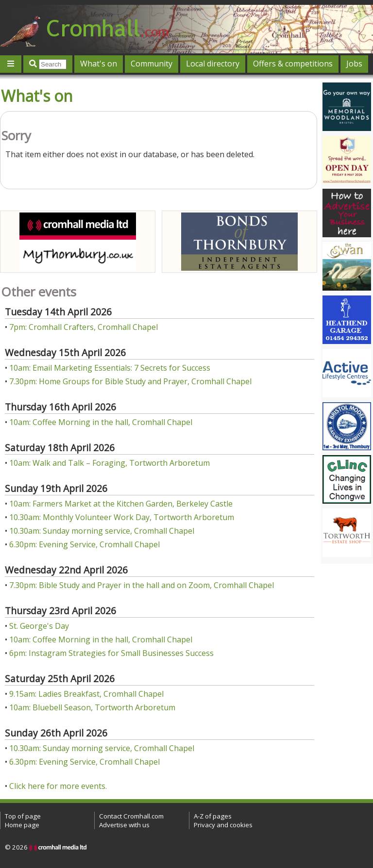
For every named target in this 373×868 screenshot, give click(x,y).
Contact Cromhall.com (131, 816)
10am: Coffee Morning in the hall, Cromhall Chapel (101, 422)
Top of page (23, 816)
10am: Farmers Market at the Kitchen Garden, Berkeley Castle (121, 504)
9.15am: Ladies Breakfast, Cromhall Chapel (86, 694)
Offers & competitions (293, 64)
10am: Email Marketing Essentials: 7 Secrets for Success (110, 368)
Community (152, 64)
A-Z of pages (213, 816)
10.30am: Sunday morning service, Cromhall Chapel (102, 531)
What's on (99, 64)
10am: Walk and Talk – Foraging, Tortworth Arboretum (110, 463)
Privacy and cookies (223, 825)
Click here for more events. (58, 786)
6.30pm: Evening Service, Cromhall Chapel (85, 544)
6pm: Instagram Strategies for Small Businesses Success (111, 653)
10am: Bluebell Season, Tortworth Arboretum (92, 707)
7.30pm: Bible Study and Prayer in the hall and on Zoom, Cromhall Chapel (142, 585)
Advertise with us (124, 825)
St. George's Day (39, 626)
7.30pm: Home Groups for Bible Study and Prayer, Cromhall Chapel (130, 381)
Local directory (213, 64)
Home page (22, 825)
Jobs (354, 64)
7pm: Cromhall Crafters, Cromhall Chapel (84, 327)
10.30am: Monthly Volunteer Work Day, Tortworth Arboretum (122, 517)
